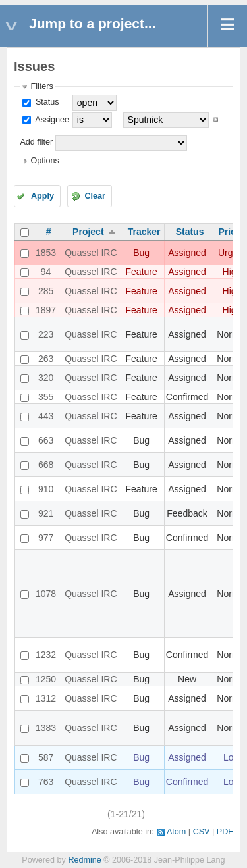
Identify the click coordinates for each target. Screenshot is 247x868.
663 (46, 440)
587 (46, 757)
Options (44, 161)
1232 (46, 655)
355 (46, 397)
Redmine (84, 860)
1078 (46, 594)
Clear (95, 196)
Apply (42, 196)
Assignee (51, 120)
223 (46, 334)
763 (46, 782)
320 (46, 378)
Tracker (144, 232)
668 (46, 465)
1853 (46, 253)
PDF (225, 832)
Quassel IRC (91, 253)
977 (46, 538)
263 (46, 359)
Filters (41, 86)
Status (46, 102)
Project (88, 232)
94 (46, 272)
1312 (46, 698)
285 (46, 291)
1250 (46, 679)
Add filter (36, 142)
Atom (176, 832)
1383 (46, 728)
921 (46, 513)
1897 (46, 310)
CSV (202, 832)
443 (46, 416)
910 (46, 489)
